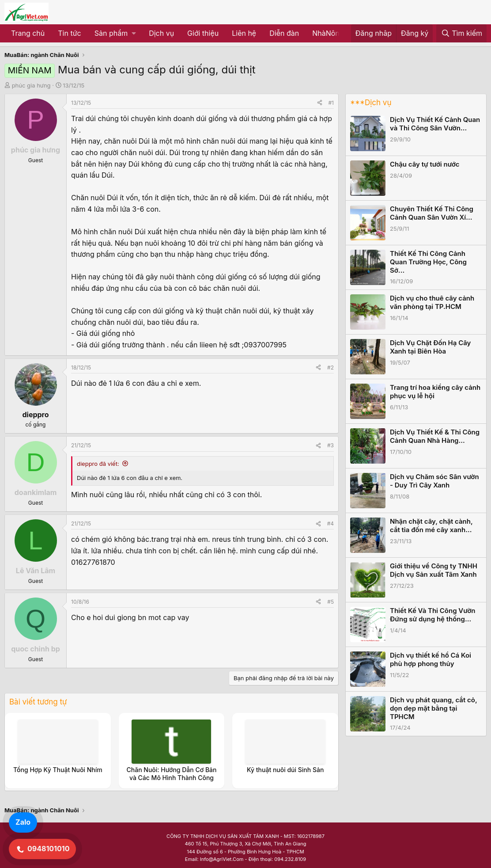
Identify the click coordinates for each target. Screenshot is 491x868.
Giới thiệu (203, 33)
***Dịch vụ (371, 103)
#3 (330, 445)
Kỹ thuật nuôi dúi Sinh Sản (285, 770)
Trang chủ (28, 33)
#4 (330, 523)
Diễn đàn (284, 33)
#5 (330, 602)
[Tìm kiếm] (461, 34)
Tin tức (69, 33)
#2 (330, 367)
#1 (331, 103)
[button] (115, 34)
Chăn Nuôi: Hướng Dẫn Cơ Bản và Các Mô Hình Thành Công (172, 774)
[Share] (320, 103)
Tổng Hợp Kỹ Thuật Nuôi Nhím (58, 770)
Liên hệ (244, 33)
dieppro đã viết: (98, 464)
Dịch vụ (161, 33)
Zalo (23, 822)
